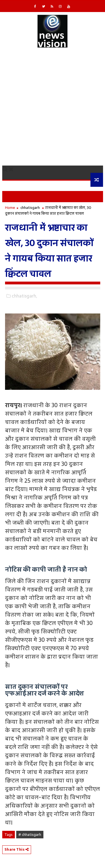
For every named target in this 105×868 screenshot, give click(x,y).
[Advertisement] (53, 110)
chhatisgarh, (24, 296)
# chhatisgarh (30, 835)
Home (10, 208)
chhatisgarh (30, 208)
